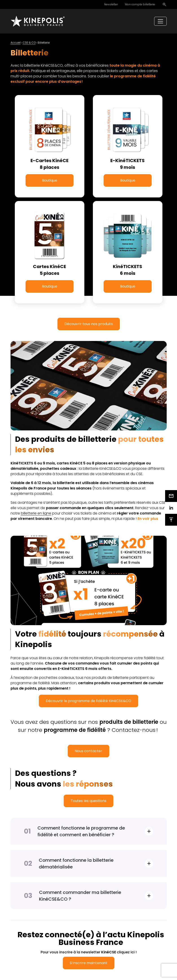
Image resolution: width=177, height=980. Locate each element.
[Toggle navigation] (160, 21)
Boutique (50, 180)
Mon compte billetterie (140, 4)
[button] (148, 519)
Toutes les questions (88, 801)
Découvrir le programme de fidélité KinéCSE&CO (88, 701)
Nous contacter (88, 751)
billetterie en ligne (36, 513)
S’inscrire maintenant (89, 963)
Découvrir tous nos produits (89, 324)
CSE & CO (29, 43)
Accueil (16, 43)
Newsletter (111, 4)
